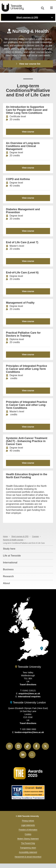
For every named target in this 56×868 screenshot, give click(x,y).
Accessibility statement (28, 852)
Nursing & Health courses (13, 540)
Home (5, 536)
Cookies (28, 834)
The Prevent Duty (28, 843)
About (6, 583)
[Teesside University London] (42, 649)
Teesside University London (28, 703)
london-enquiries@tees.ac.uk (29, 732)
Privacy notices (28, 821)
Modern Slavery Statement (28, 839)
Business (8, 569)
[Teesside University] (35, 628)
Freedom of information (28, 830)
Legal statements (28, 825)
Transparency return (28, 848)
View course (28, 132)
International (10, 563)
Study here (9, 549)
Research (8, 576)
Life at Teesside (12, 556)
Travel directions (28, 685)
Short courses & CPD (27, 17)
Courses (35, 536)
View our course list (28, 64)
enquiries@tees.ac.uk (29, 694)
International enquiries (29, 697)
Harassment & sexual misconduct (28, 857)
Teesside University (13, 8)
